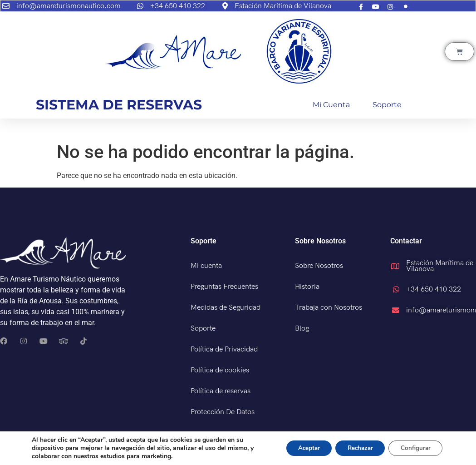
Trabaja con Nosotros (329, 308)
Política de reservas (221, 391)
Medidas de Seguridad (226, 308)
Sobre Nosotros (319, 266)
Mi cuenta (331, 105)
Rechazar (353, 448)
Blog (302, 329)
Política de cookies (220, 370)
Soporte (387, 105)
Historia (307, 287)
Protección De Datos (223, 412)
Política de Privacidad (224, 349)
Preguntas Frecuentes (224, 287)
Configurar (413, 448)
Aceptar (298, 448)
